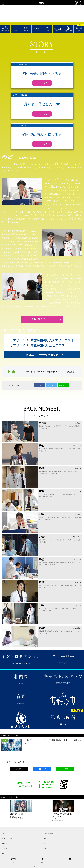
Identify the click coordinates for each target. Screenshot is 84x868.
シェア (42, 769)
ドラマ (4, 834)
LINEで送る (63, 385)
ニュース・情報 (48, 834)
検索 (42, 860)
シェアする (39, 385)
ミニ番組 (4, 849)
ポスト (19, 769)
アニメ (46, 844)
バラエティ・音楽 (7, 839)
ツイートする (51, 385)
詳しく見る (42, 83)
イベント (46, 849)
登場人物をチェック (42, 319)
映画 (45, 839)
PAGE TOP (42, 829)
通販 (3, 854)
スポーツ (4, 844)
